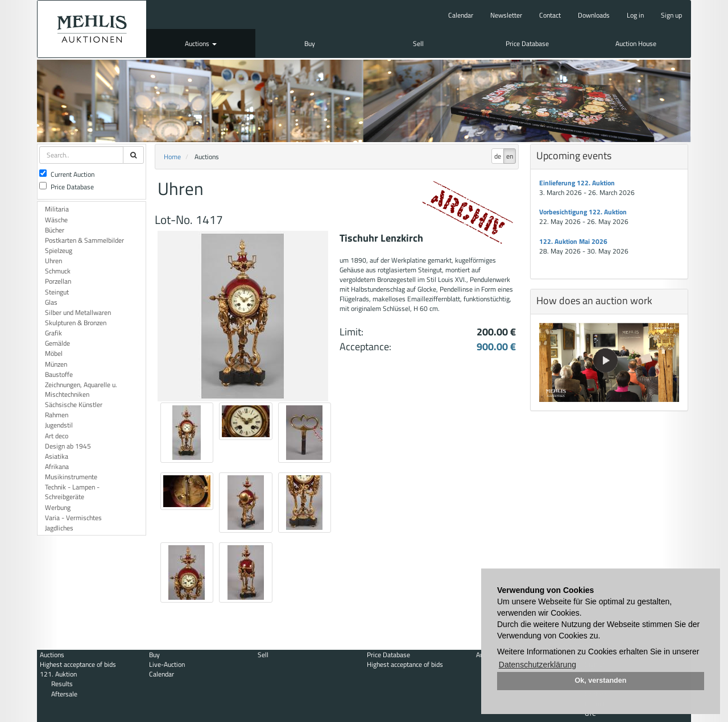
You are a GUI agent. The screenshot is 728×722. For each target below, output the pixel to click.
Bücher (55, 230)
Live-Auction (167, 664)
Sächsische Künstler (74, 404)
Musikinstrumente (71, 477)
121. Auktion (58, 674)
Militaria (57, 209)
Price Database (527, 43)
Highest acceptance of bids (78, 664)
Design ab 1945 (68, 446)
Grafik (53, 333)
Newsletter (506, 15)
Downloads (594, 15)
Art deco (57, 436)
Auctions (201, 43)
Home (172, 157)
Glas (51, 302)
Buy (310, 43)
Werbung (58, 507)
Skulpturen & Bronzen (76, 323)
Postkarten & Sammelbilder (84, 240)
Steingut (57, 292)
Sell (418, 43)
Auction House (636, 43)
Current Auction (67, 174)
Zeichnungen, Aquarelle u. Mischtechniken (81, 389)
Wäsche (56, 220)
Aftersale (64, 694)
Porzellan (58, 281)
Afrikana (57, 466)
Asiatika (57, 456)
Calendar (461, 15)
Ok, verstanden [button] (601, 680)
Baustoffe (59, 374)
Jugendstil (59, 425)
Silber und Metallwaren (78, 312)
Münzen (56, 364)
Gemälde (57, 343)
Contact (550, 15)
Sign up (671, 15)
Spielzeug (59, 250)
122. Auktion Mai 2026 (573, 241)
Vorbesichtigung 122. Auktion (583, 212)
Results (62, 684)
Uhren (53, 261)
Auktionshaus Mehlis (92, 29)
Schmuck (58, 271)
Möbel (54, 353)
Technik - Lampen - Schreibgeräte (72, 492)
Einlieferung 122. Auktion (577, 183)
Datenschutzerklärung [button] (537, 665)
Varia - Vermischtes (73, 518)
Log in (635, 15)
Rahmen (57, 415)
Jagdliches (59, 528)
